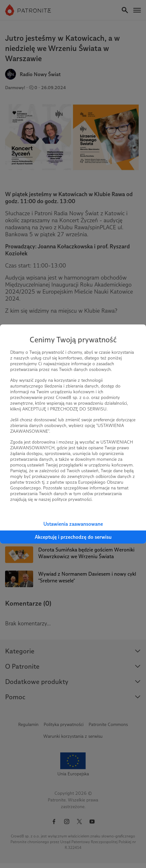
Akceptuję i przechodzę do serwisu (73, 537)
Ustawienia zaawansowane (73, 524)
